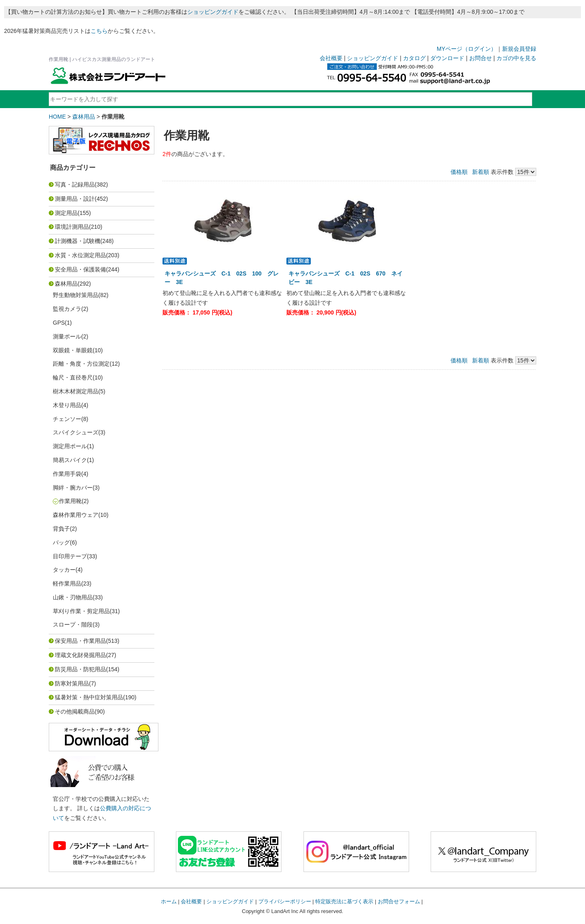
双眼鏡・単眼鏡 (73, 350)
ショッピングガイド (213, 12)
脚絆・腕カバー (73, 488)
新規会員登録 (519, 49)
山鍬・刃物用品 (73, 597)
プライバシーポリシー (285, 901)
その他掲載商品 (75, 711)
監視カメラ (67, 309)
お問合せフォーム (399, 901)
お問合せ (481, 58)
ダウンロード (447, 58)
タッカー (64, 570)
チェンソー (67, 419)
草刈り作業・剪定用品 (81, 611)
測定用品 (66, 213)
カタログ (414, 58)
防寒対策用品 (72, 683)
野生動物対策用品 (76, 295)
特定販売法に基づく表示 (344, 901)
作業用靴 (70, 501)
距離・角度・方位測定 (81, 364)
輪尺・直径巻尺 (73, 377)
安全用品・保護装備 (80, 269)
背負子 (61, 529)
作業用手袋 (67, 474)
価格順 (459, 172)
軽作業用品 (67, 583)
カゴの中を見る (516, 58)
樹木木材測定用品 (76, 391)
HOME (57, 117)
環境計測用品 (72, 227)
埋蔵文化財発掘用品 (80, 655)
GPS (59, 323)
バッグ (61, 542)
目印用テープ (70, 556)
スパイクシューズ (76, 432)
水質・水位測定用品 (80, 255)
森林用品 (84, 117)
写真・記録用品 (75, 184)
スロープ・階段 (73, 625)
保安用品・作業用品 (80, 641)
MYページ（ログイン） (467, 49)
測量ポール (67, 336)
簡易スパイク (70, 460)
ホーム (169, 901)
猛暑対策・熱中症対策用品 (89, 697)
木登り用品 (67, 405)
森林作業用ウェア (76, 515)
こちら (99, 31)
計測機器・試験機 (78, 241)
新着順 (481, 172)
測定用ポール (70, 446)
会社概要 (331, 58)
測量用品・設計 (75, 199)
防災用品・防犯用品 (80, 669)
